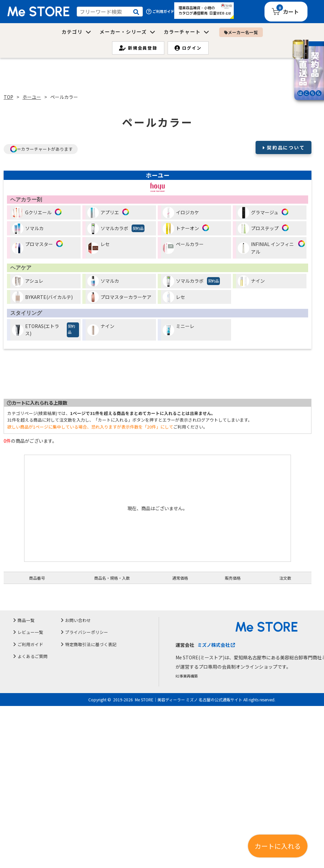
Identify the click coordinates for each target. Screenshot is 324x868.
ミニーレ (179, 329)
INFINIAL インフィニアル (266, 248)
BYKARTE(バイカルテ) (42, 297)
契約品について (286, 147)
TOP (8, 97)
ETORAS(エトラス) (45, 330)
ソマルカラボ (116, 229)
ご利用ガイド (160, 11)
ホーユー (32, 97)
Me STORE (38, 12)
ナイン (251, 281)
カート (291, 12)
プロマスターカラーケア (119, 297)
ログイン (188, 48)
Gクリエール (32, 213)
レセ (99, 247)
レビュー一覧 (30, 632)
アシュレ (28, 281)
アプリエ (103, 213)
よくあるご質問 (33, 656)
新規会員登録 (138, 48)
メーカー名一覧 (241, 32)
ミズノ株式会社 (216, 645)
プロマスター (32, 247)
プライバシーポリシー (87, 632)
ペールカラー (183, 247)
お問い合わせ (78, 620)
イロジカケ (181, 213)
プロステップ (258, 229)
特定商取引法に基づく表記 (91, 644)
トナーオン (181, 229)
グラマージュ (258, 213)
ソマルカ (28, 229)
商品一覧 (26, 620)
